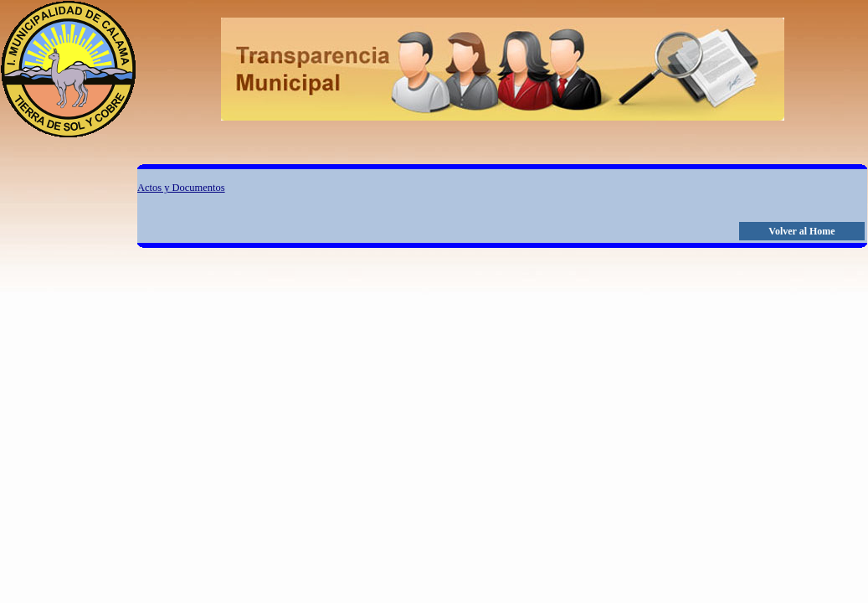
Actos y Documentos (181, 188)
